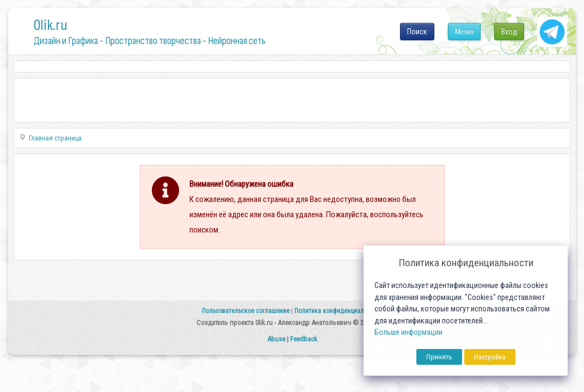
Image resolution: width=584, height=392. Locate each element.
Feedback (304, 339)
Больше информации (408, 332)
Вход (509, 32)
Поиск (417, 32)
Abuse (276, 339)
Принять (439, 357)
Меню (464, 32)
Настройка (490, 357)
